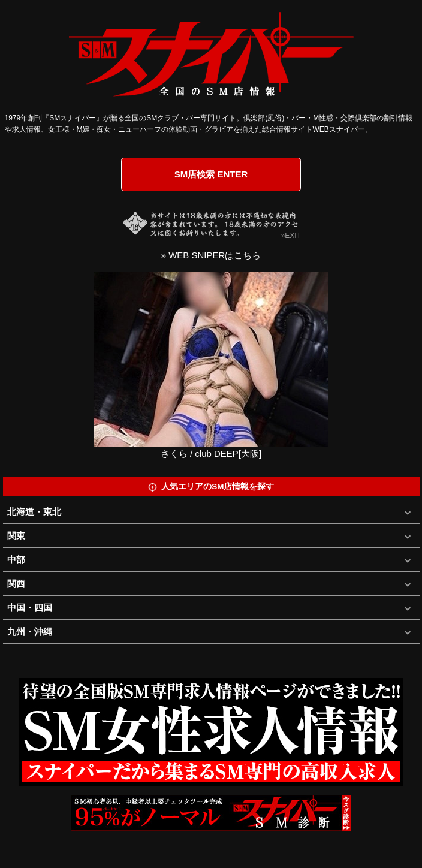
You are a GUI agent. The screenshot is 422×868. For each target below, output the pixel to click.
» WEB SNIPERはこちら (211, 255)
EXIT (293, 236)
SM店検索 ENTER (211, 174)
